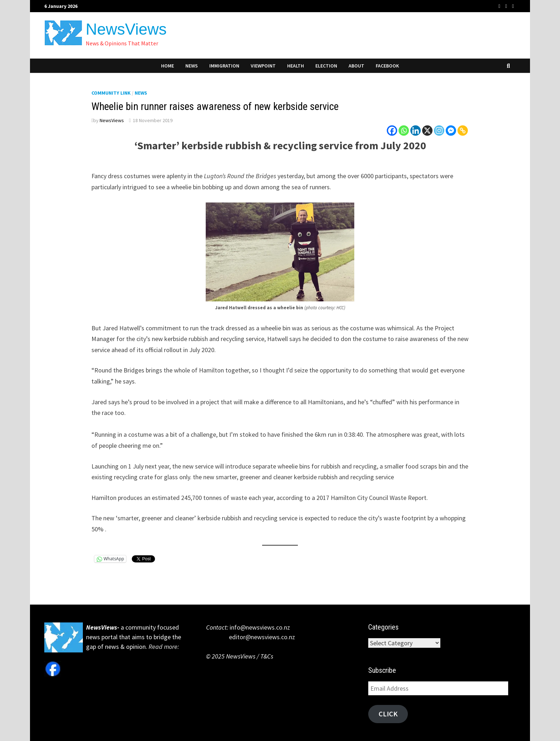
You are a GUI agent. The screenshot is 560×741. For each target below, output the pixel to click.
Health (296, 66)
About (356, 66)
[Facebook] (392, 131)
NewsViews (126, 29)
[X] (427, 131)
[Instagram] (439, 131)
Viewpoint (263, 66)
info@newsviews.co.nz (259, 627)
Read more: (164, 647)
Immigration (224, 66)
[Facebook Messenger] (451, 131)
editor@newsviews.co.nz (251, 637)
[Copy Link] (463, 131)
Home (167, 66)
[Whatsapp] (404, 131)
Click (388, 714)
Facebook (387, 66)
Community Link (111, 93)
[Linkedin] (416, 131)
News (192, 66)
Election (326, 66)
